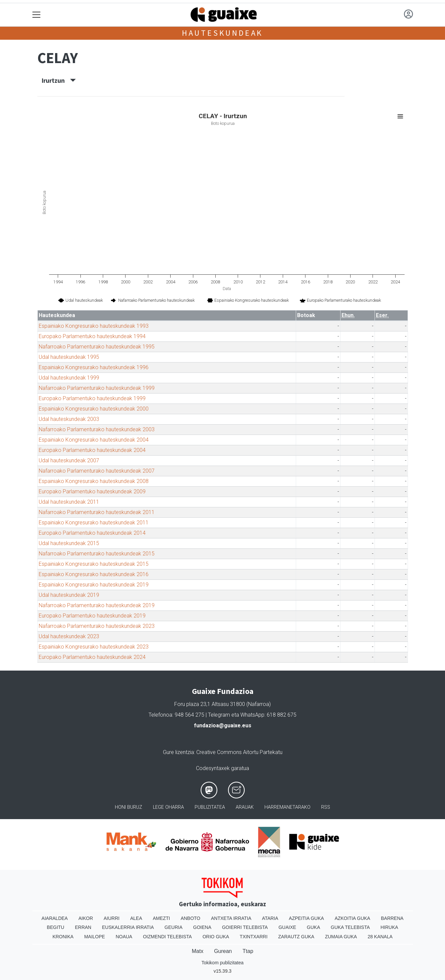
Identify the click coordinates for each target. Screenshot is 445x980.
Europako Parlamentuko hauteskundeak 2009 (92, 492)
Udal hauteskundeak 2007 (69, 460)
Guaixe (287, 927)
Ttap (248, 951)
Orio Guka (216, 937)
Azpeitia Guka (306, 918)
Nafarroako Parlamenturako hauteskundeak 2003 (97, 429)
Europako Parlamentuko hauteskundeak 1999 (92, 398)
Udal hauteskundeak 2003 (69, 419)
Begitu (55, 927)
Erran (83, 927)
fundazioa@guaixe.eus (223, 725)
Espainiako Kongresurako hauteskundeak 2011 (94, 523)
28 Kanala (380, 937)
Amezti (161, 918)
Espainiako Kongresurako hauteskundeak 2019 (94, 585)
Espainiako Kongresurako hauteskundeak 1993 (94, 326)
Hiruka (389, 927)
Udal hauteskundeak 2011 (69, 502)
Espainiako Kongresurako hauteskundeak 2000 (94, 409)
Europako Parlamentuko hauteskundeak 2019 (92, 616)
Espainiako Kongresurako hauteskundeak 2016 (94, 574)
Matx (197, 951)
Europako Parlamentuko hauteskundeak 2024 (92, 657)
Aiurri (112, 918)
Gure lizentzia (178, 752)
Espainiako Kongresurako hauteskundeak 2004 (94, 440)
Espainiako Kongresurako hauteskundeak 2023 (94, 647)
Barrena (392, 918)
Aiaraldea (55, 918)
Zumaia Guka (341, 937)
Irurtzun (59, 80)
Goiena (202, 927)
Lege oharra (168, 807)
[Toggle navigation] (37, 15)
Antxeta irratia (231, 918)
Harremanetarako (287, 807)
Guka (313, 927)
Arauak (245, 807)
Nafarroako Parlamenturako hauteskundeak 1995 (97, 347)
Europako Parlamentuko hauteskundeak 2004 (92, 450)
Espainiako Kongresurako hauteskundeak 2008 (94, 481)
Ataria (270, 918)
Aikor (86, 918)
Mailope (94, 937)
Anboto (190, 918)
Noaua (124, 937)
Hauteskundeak (222, 33)
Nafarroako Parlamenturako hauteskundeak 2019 (97, 605)
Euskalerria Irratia (128, 927)
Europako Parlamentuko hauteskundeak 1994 (92, 336)
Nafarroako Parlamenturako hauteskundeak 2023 (97, 626)
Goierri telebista (245, 927)
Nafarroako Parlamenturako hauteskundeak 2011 (97, 512)
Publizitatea (210, 807)
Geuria (174, 927)
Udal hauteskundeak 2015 (69, 543)
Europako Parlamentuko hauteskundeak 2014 (92, 533)
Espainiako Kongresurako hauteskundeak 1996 (94, 367)
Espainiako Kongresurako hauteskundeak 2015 (94, 564)
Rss (326, 807)
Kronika (63, 937)
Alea (136, 918)
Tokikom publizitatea (222, 963)
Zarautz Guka (296, 937)
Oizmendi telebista (167, 937)
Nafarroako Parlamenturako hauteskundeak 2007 (97, 471)
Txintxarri (254, 937)
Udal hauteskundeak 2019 (69, 595)
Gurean (223, 951)
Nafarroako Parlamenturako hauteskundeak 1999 (97, 388)
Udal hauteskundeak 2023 (69, 636)
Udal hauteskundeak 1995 (69, 357)
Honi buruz (129, 807)
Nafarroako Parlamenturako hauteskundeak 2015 (97, 554)
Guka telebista (350, 927)
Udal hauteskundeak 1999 (69, 378)
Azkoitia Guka (352, 918)
